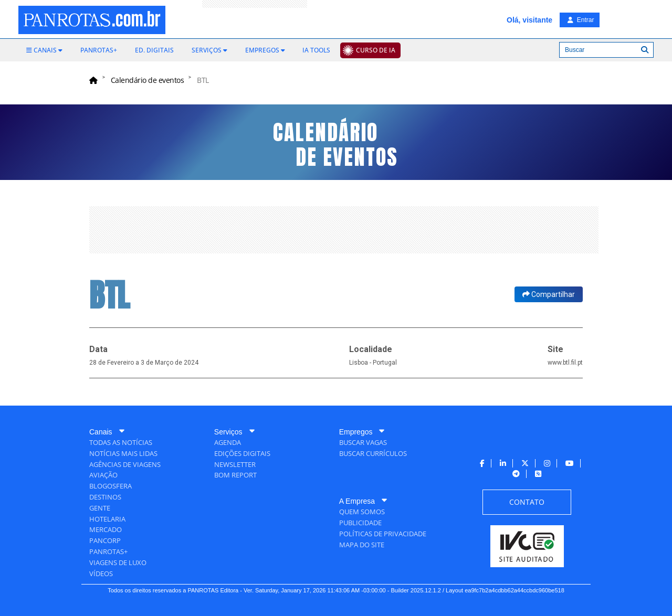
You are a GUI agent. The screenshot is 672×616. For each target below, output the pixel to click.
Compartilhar (549, 294)
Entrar (581, 20)
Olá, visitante (529, 20)
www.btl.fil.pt (565, 363)
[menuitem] (44, 50)
